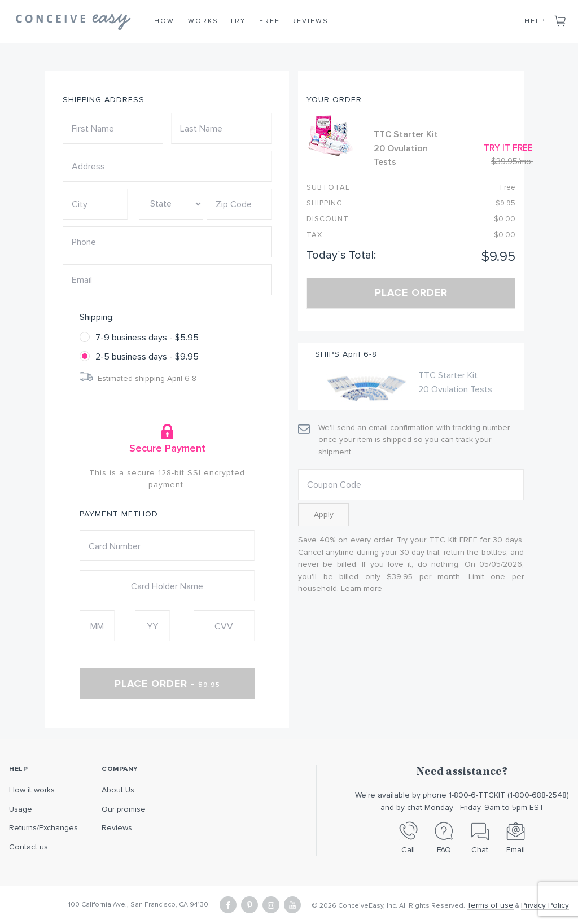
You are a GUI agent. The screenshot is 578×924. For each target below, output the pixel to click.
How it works (32, 790)
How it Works (186, 21)
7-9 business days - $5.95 (147, 338)
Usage (21, 809)
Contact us (29, 847)
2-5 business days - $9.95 (147, 357)
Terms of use (490, 905)
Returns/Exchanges (43, 828)
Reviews (310, 21)
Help (535, 21)
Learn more (362, 588)
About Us (118, 790)
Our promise (124, 809)
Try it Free (255, 21)
